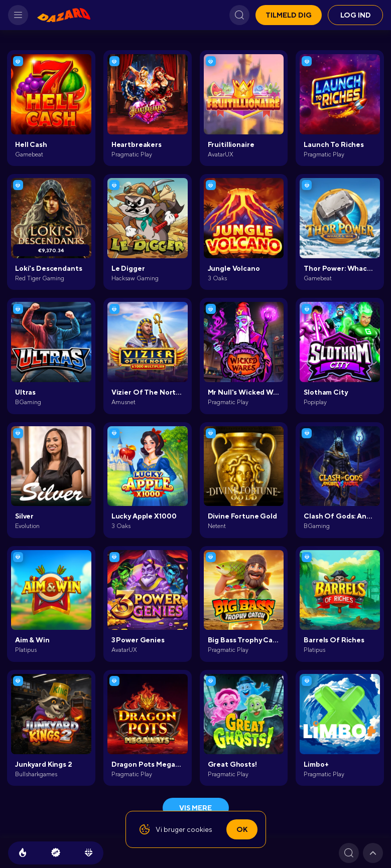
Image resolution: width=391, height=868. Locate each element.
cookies (200, 829)
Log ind (356, 15)
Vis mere (195, 808)
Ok (242, 829)
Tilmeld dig (289, 15)
